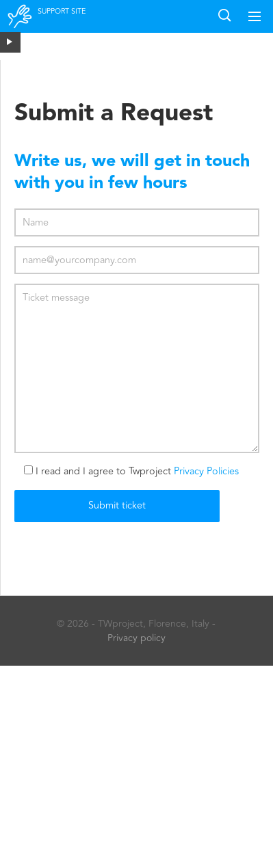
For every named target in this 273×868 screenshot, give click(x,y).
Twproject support (21, 25)
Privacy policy (136, 638)
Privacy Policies (206, 471)
